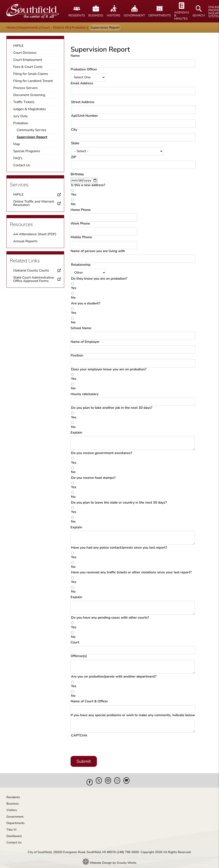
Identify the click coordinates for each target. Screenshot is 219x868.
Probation (79, 28)
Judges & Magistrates (30, 109)
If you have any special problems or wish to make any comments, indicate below (133, 715)
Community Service (32, 130)
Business (13, 800)
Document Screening (29, 95)
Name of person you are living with (98, 251)
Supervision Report (32, 137)
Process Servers (25, 88)
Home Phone (81, 210)
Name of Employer (85, 342)
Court (75, 642)
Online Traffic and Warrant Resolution (34, 203)
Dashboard (14, 833)
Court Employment (28, 60)
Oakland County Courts (31, 270)
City (74, 130)
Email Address (82, 83)
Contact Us (22, 165)
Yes (74, 194)
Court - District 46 (55, 28)
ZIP (74, 157)
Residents (13, 794)
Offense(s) (79, 656)
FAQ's (18, 158)
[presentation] (104, 748)
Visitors (12, 807)
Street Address (83, 102)
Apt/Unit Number (84, 116)
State (75, 143)
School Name (81, 328)
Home (11, 28)
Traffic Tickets (24, 102)
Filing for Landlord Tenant (33, 81)
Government (15, 813)
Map (17, 144)
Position (77, 355)
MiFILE (18, 46)
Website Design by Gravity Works (109, 859)
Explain (76, 433)
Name (75, 56)
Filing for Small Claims (31, 74)
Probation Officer (84, 69)
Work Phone (80, 224)
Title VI (11, 826)
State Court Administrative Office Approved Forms (34, 279)
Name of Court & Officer (89, 701)
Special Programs (27, 151)
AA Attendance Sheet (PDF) (35, 234)
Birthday (77, 174)
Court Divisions (25, 53)
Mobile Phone (81, 237)
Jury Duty (21, 116)
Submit (84, 761)
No (73, 204)
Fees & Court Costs (28, 67)
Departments (29, 28)
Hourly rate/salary (85, 394)
